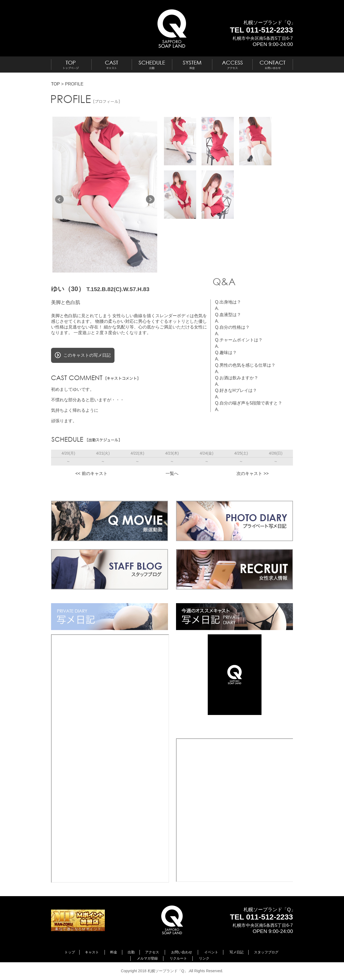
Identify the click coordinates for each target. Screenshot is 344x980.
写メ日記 (236, 952)
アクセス (152, 952)
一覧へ (172, 473)
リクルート (178, 958)
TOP (55, 84)
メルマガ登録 (147, 958)
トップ (70, 952)
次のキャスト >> (252, 473)
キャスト (92, 952)
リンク (204, 958)
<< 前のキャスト (91, 473)
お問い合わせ (182, 952)
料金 (114, 952)
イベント (211, 952)
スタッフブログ (266, 952)
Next (150, 199)
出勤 (131, 952)
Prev (59, 199)
